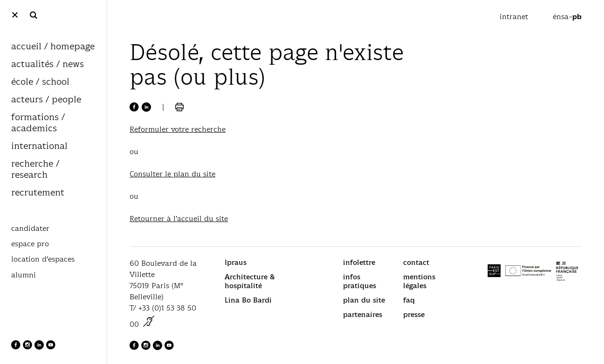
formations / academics (38, 123)
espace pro (30, 244)
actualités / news (48, 64)
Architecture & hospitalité (250, 281)
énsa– (567, 17)
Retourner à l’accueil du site (179, 219)
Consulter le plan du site (172, 174)
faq (409, 300)
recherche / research (35, 170)
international (39, 146)
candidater (30, 229)
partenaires (363, 314)
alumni (24, 275)
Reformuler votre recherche (178, 129)
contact (416, 262)
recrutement (38, 193)
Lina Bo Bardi (248, 300)
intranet (515, 17)
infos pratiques (360, 281)
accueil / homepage (53, 47)
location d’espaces (43, 259)
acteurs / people (46, 100)
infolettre (359, 262)
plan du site (364, 300)
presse (414, 314)
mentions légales (419, 281)
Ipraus (236, 262)
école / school (40, 82)
